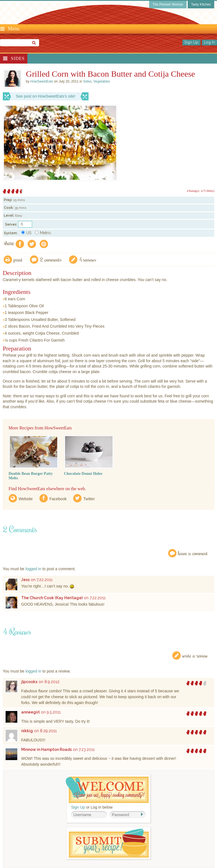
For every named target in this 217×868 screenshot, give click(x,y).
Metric (43, 233)
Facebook (58, 499)
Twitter (89, 499)
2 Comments (51, 259)
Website (26, 499)
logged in (33, 569)
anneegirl (30, 712)
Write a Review (195, 655)
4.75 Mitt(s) (208, 191)
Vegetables (102, 81)
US (26, 233)
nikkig (27, 731)
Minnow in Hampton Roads (46, 749)
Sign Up (191, 42)
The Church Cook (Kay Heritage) (52, 598)
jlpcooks (29, 682)
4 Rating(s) (193, 191)
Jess (25, 580)
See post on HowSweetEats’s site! (46, 96)
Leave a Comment (193, 553)
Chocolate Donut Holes (83, 474)
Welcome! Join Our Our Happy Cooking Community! (107, 790)
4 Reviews (88, 259)
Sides (18, 58)
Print (18, 259)
